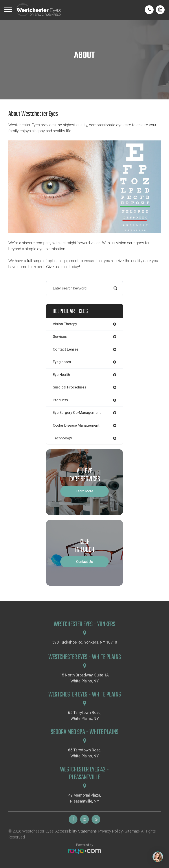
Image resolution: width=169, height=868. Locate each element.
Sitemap (132, 841)
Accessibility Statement (76, 841)
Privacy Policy (110, 841)
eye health (61, 375)
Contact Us (84, 562)
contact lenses (66, 349)
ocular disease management (76, 425)
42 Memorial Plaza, (84, 808)
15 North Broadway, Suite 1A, (84, 688)
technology (62, 438)
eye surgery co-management (77, 413)
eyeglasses (62, 362)
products (60, 400)
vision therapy (65, 324)
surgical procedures (69, 387)
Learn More (84, 491)
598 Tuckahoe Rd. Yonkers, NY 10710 (85, 652)
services (60, 337)
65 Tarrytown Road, (85, 726)
